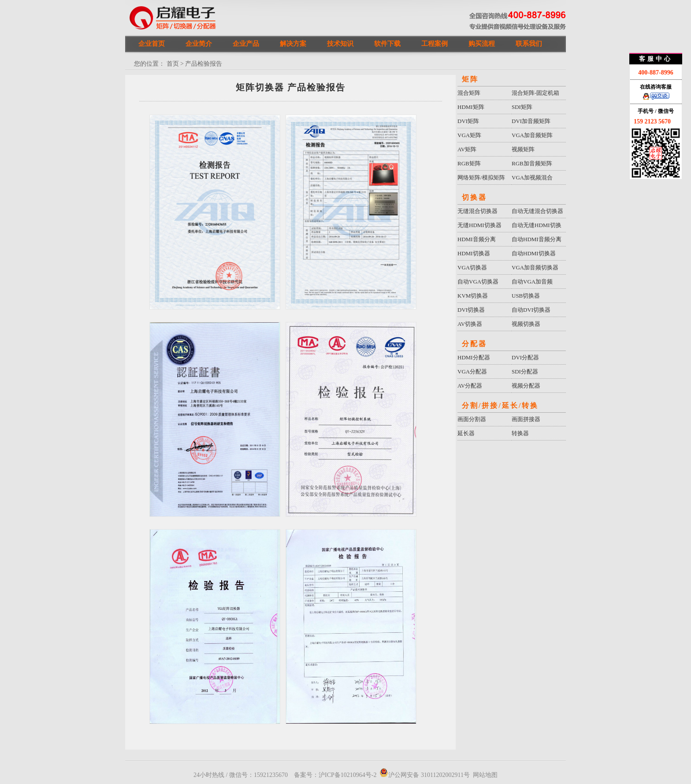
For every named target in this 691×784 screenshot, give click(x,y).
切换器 (474, 197)
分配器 (474, 344)
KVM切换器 (473, 296)
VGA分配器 (472, 371)
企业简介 (199, 44)
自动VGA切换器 (478, 282)
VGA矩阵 (469, 135)
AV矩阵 (467, 149)
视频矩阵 (523, 149)
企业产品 (246, 44)
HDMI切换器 (474, 253)
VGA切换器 (472, 267)
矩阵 (470, 79)
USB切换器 (526, 296)
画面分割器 (472, 419)
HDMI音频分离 (477, 239)
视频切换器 (526, 324)
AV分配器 (470, 386)
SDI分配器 (525, 371)
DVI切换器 (471, 310)
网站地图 (485, 775)
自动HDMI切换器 (534, 253)
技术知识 (340, 44)
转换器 (520, 433)
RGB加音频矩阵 (532, 163)
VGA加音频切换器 (535, 267)
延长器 (466, 433)
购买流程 (482, 44)
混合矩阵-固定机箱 (535, 93)
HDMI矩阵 (471, 107)
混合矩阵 (469, 93)
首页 (173, 64)
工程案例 (435, 44)
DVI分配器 (525, 357)
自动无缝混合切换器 (537, 211)
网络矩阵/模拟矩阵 (481, 177)
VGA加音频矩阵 (532, 135)
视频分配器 (526, 386)
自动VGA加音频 (532, 282)
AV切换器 (470, 324)
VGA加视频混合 (532, 177)
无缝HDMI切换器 (479, 225)
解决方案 (293, 44)
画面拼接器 (526, 419)
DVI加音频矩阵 (531, 121)
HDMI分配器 (474, 357)
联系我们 (529, 44)
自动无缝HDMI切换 (537, 225)
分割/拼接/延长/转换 (500, 405)
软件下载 (387, 44)
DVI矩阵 (468, 121)
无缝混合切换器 (477, 211)
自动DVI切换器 (531, 310)
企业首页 (152, 44)
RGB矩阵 (469, 163)
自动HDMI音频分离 (537, 239)
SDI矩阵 (522, 107)
